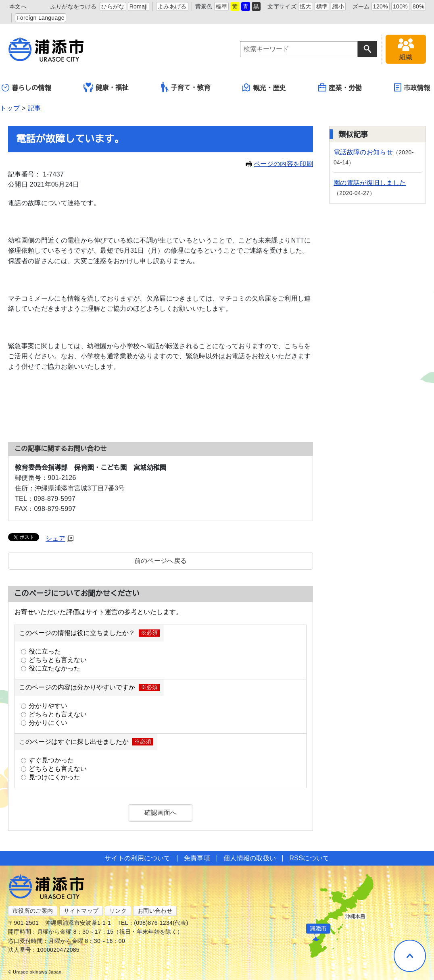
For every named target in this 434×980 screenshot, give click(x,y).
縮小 (338, 6)
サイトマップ (81, 911)
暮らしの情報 (26, 88)
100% (400, 6)
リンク (118, 911)
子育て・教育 (186, 87)
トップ (10, 108)
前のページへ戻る (161, 561)
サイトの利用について (137, 858)
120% (381, 6)
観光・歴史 (264, 87)
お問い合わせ (155, 911)
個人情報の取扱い (250, 858)
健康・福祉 (106, 87)
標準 (222, 6)
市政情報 (412, 87)
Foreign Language (41, 18)
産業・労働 (340, 87)
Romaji (139, 6)
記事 (34, 108)
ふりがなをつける (74, 6)
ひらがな (113, 6)
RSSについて (309, 858)
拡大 (306, 6)
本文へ (18, 6)
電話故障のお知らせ (363, 152)
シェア (59, 539)
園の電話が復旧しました (370, 183)
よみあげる (172, 6)
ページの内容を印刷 (279, 164)
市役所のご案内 (33, 911)
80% (418, 6)
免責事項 (197, 858)
